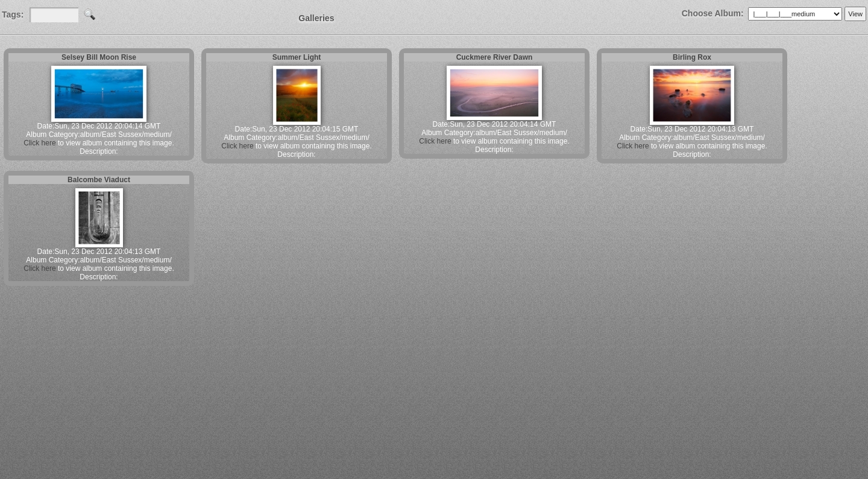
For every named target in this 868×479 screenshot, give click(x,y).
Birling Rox (692, 57)
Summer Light (297, 57)
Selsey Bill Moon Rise (99, 57)
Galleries (316, 18)
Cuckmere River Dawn (495, 57)
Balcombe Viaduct (99, 180)
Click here (39, 143)
